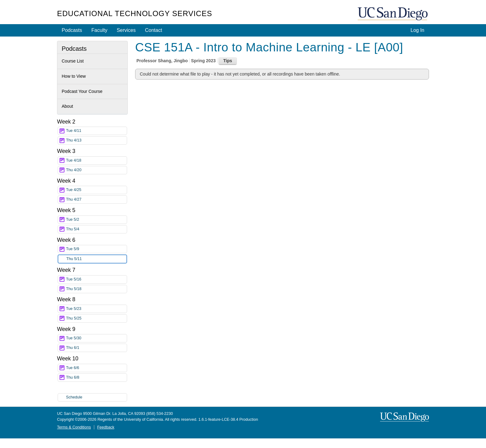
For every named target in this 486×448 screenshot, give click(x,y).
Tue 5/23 (96, 309)
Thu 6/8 (96, 378)
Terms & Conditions (74, 427)
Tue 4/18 (96, 161)
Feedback (106, 427)
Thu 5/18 (96, 289)
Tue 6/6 (96, 368)
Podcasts (72, 30)
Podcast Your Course (82, 91)
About (67, 106)
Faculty (99, 30)
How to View (74, 76)
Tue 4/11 (96, 131)
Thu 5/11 (96, 259)
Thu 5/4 (96, 229)
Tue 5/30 (96, 338)
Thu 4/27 (96, 200)
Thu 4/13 (96, 140)
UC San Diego (393, 14)
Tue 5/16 (96, 279)
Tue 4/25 (96, 190)
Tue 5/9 (96, 249)
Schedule (74, 397)
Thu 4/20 (96, 170)
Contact (154, 30)
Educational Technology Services (135, 13)
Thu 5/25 (96, 318)
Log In (418, 30)
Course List (73, 61)
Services (126, 30)
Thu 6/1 (96, 348)
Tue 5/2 (96, 220)
